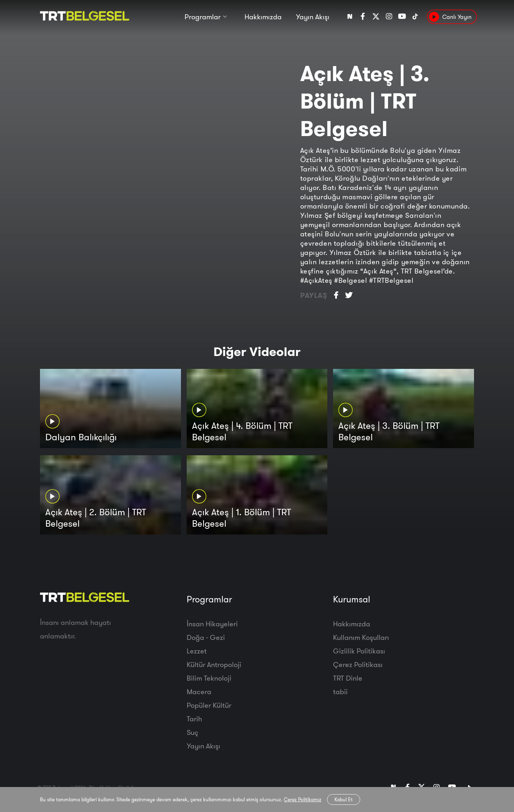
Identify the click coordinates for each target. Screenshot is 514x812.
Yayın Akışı (313, 17)
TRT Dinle (348, 678)
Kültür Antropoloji (214, 664)
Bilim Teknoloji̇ (209, 678)
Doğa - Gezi (206, 637)
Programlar (203, 17)
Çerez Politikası (358, 664)
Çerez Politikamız (303, 800)
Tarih (194, 719)
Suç (193, 732)
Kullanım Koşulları (361, 637)
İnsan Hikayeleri (212, 624)
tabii (340, 691)
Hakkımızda (263, 17)
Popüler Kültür (209, 705)
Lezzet (197, 651)
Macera (199, 691)
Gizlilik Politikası (359, 651)
